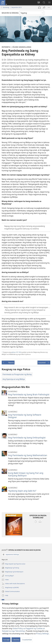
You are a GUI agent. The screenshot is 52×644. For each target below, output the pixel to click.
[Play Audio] (39, 7)
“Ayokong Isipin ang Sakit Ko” (22, 491)
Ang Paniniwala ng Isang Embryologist (27, 438)
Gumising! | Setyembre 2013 (12, 7)
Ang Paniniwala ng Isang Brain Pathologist (29, 394)
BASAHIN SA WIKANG (10, 13)
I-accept (6, 640)
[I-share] (44, 7)
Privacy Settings (42, 634)
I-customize (27, 640)
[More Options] (49, 7)
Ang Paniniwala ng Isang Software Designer (25, 416)
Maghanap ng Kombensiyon (12, 572)
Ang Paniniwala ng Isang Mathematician (28, 455)
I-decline (16, 640)
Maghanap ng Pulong (10, 568)
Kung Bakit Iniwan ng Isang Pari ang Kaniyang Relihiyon (26, 474)
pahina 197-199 (16, 352)
